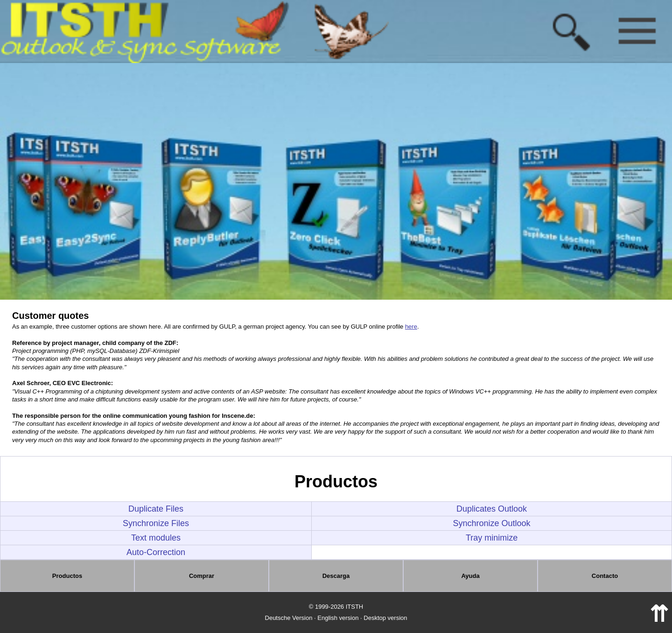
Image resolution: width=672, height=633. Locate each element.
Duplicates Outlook (492, 509)
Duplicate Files (156, 509)
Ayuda (470, 576)
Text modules (156, 538)
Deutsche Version (289, 618)
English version (338, 618)
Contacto (605, 576)
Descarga (336, 576)
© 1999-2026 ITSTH (336, 607)
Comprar (202, 576)
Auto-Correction (156, 552)
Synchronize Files (156, 523)
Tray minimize (492, 538)
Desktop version (385, 618)
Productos (67, 576)
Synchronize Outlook (492, 523)
